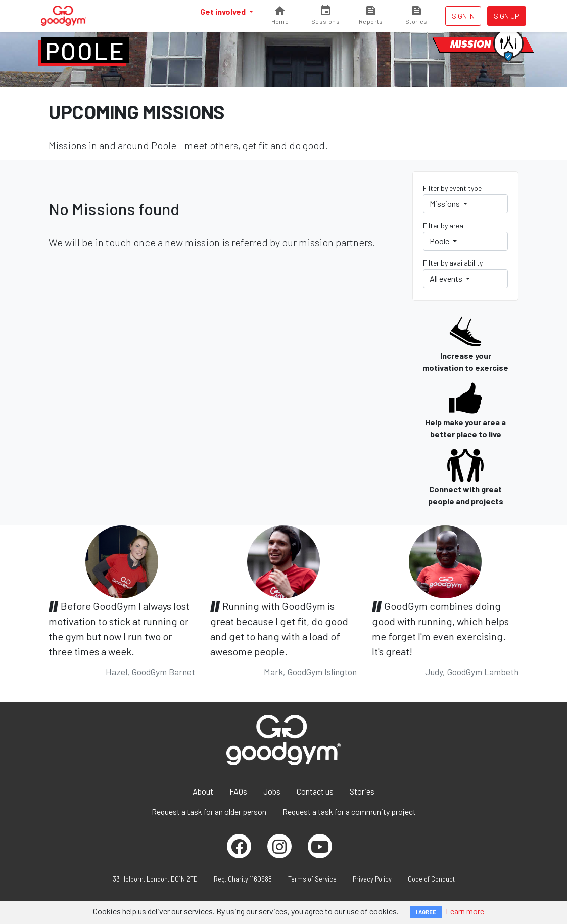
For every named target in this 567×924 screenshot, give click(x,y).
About (203, 791)
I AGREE (426, 912)
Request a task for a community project (349, 811)
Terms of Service (312, 879)
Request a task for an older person (209, 811)
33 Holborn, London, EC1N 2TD (155, 879)
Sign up (507, 16)
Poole (85, 51)
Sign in (463, 16)
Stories (362, 791)
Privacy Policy (372, 879)
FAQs (238, 791)
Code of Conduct (431, 879)
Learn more (465, 911)
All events (447, 278)
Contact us (315, 791)
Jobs (272, 791)
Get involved (224, 11)
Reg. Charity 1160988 (243, 879)
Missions (445, 204)
